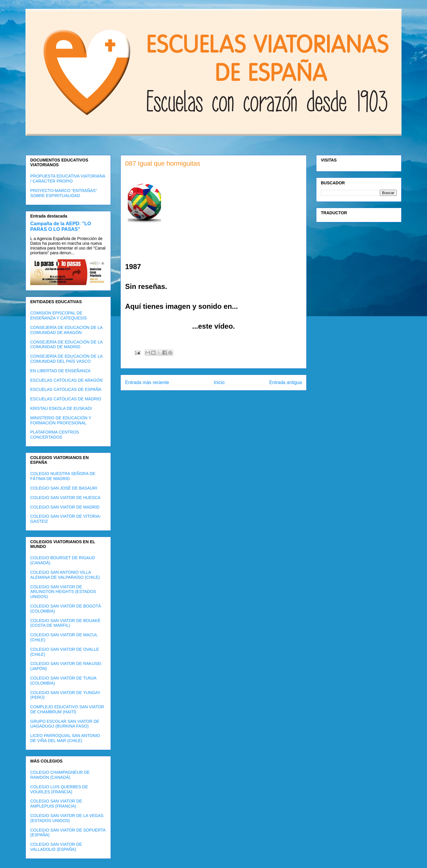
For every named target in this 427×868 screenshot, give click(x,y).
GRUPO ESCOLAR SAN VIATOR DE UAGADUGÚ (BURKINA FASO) (65, 724)
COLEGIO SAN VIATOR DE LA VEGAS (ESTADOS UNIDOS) (67, 818)
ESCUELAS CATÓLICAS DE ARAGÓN (66, 380)
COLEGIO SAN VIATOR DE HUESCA (65, 498)
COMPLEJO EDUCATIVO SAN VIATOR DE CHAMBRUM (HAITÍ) (67, 709)
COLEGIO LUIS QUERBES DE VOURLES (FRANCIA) (59, 789)
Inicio (219, 382)
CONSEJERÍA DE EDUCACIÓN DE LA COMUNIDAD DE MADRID (66, 345)
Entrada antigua (286, 382)
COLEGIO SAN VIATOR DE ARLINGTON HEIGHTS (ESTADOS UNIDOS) (63, 592)
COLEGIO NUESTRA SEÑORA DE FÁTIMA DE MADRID (63, 476)
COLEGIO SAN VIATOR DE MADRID (65, 507)
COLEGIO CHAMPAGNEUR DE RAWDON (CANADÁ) (60, 775)
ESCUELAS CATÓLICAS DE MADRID (66, 399)
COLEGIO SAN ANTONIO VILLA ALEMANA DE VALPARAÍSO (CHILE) (65, 575)
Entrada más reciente (147, 382)
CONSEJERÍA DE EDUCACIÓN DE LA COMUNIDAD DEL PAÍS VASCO (66, 359)
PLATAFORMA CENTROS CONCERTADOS (55, 435)
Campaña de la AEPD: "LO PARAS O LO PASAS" (61, 226)
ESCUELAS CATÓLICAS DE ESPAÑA (66, 389)
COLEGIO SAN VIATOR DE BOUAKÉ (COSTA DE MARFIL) (65, 623)
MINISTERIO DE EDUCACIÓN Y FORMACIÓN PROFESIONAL (61, 420)
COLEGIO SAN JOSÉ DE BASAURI (64, 488)
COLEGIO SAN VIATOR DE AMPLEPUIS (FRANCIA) (56, 804)
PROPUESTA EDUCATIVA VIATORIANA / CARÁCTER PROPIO (68, 179)
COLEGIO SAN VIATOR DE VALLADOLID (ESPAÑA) (56, 847)
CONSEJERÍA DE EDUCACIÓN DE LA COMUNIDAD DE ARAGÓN (66, 330)
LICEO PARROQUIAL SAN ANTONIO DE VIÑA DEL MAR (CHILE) (65, 738)
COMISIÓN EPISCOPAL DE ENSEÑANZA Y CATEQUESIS (59, 315)
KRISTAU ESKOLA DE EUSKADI (61, 408)
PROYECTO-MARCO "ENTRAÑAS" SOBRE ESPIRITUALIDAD (64, 193)
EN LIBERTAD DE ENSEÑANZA (60, 371)
